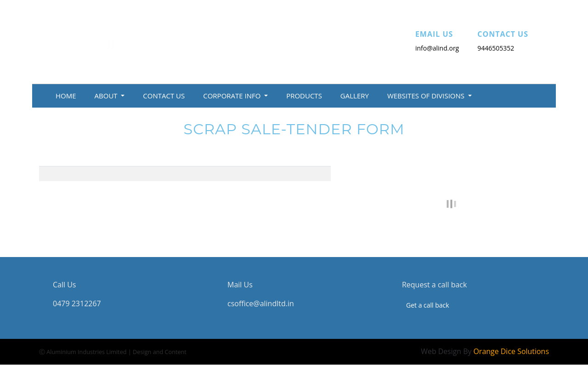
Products (304, 96)
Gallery (355, 96)
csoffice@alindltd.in (261, 304)
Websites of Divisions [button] (427, 96)
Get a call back (428, 306)
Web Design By (485, 352)
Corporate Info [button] (233, 96)
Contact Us (164, 96)
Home (66, 96)
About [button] (107, 96)
